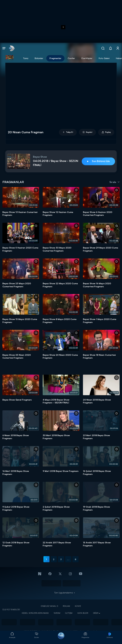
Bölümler (39, 58)
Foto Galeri (104, 58)
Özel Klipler (87, 58)
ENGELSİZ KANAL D (49, 606)
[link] (11, 48)
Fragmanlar (55, 58)
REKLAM (66, 606)
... (68, 559)
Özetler (71, 58)
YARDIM (57, 613)
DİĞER (96, 613)
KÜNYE (78, 606)
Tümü (26, 58)
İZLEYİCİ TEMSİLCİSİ (11, 610)
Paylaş (106, 132)
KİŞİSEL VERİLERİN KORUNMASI (35, 613)
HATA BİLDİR (83, 613)
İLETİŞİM (69, 613)
